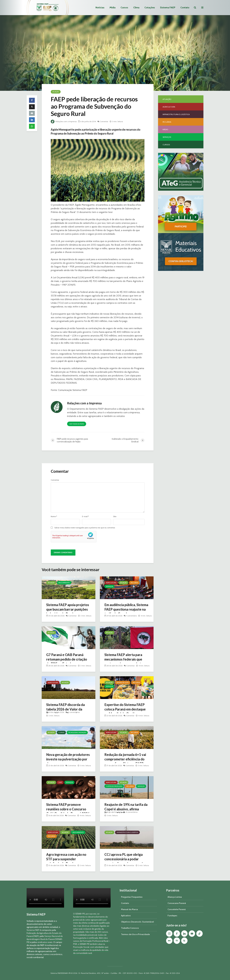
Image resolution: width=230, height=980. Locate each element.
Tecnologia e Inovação (77, 733)
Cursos (124, 7)
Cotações (150, 7)
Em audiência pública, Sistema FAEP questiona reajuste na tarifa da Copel (126, 609)
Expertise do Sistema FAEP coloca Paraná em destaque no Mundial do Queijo (125, 709)
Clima (136, 7)
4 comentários (132, 812)
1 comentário (131, 616)
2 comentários (74, 712)
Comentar (104, 121)
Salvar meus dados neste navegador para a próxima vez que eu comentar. (85, 528)
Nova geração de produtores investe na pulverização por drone (68, 759)
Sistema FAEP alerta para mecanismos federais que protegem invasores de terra (126, 659)
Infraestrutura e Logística (127, 832)
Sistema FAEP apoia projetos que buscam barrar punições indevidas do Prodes (68, 609)
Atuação (56, 92)
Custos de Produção (114, 786)
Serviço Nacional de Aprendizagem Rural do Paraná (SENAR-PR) (45, 939)
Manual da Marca (129, 909)
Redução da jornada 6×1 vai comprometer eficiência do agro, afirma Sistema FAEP (125, 759)
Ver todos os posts (77, 424)
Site (115, 516)
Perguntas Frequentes (132, 897)
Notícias (100, 7)
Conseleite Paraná (177, 909)
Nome (54, 516)
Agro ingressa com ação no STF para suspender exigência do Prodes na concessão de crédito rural (66, 861)
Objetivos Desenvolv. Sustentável (137, 922)
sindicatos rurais (45, 942)
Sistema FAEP (168, 7)
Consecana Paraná (177, 903)
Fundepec (172, 916)
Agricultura (111, 583)
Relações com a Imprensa (64, 121)
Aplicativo (126, 916)
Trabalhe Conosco (130, 928)
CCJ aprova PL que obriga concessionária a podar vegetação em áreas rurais (124, 859)
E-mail (85, 516)
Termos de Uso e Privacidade (135, 934)
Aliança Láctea (175, 897)
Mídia (113, 7)
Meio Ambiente (64, 583)
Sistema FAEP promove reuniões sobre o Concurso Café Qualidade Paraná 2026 (68, 809)
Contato (185, 7)
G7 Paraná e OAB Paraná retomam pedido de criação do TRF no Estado (67, 659)
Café (60, 782)
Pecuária (134, 583)
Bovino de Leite (123, 683)
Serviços (109, 586)
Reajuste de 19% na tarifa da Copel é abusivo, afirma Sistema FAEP (126, 809)
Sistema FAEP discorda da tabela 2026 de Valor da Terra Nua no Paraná (66, 709)
